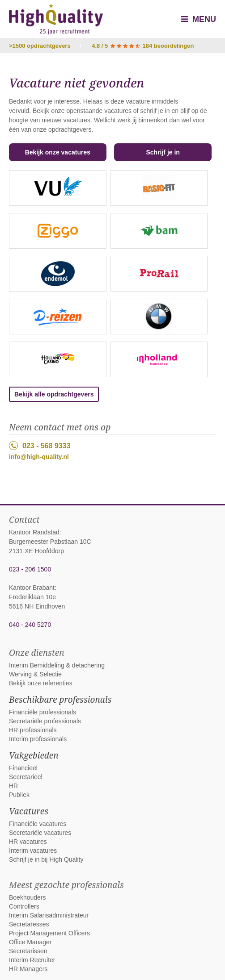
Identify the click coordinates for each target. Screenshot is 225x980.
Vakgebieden (34, 755)
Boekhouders (28, 897)
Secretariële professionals (45, 721)
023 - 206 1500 (30, 569)
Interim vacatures (33, 851)
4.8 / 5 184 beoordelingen (143, 46)
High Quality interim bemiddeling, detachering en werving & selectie (56, 19)
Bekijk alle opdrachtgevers (54, 394)
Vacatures (29, 811)
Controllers (24, 906)
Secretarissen (28, 951)
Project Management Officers (49, 933)
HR (13, 786)
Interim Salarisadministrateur (49, 915)
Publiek (19, 795)
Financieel (23, 768)
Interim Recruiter (32, 960)
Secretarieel (26, 777)
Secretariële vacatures (40, 833)
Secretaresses (29, 924)
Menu (199, 19)
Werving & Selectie (35, 674)
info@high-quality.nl (39, 457)
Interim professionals (38, 739)
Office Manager (30, 942)
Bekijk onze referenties (41, 683)
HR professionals (33, 730)
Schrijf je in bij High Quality (46, 859)
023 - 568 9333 (40, 446)
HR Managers (28, 969)
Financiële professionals (42, 712)
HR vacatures (28, 842)
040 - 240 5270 (30, 625)
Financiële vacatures (38, 824)
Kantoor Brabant (32, 588)
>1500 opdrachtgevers (40, 46)
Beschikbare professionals (60, 700)
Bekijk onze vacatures (58, 152)
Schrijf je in (163, 152)
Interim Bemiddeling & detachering (57, 665)
